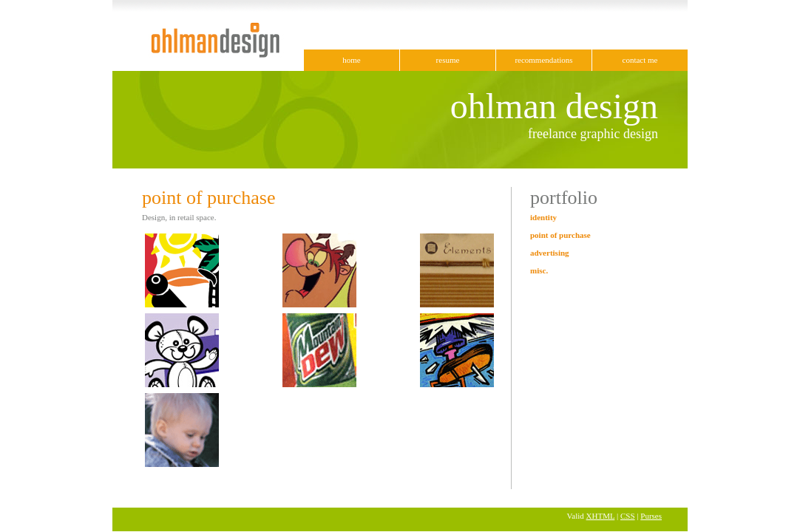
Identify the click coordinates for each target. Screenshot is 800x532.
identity (543, 217)
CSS (628, 516)
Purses (651, 516)
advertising (550, 253)
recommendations (543, 60)
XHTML (601, 516)
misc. (539, 270)
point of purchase (560, 235)
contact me (640, 60)
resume (448, 60)
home (351, 60)
